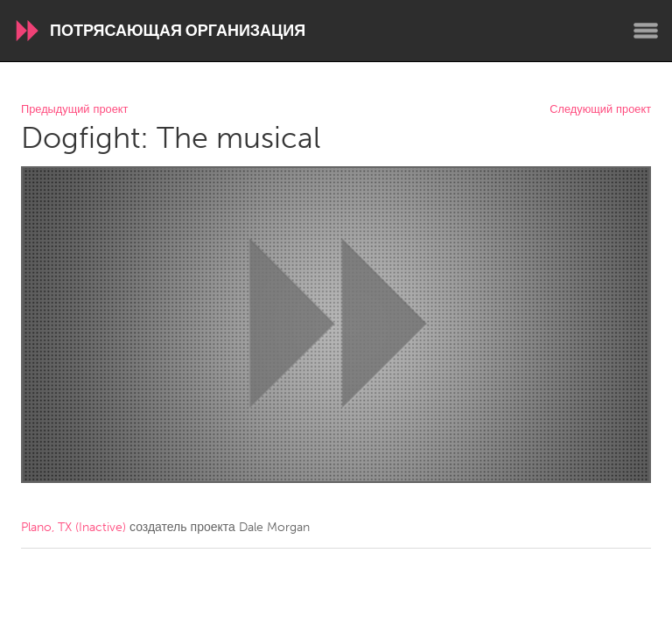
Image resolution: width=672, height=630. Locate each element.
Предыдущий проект (74, 110)
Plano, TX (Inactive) (73, 527)
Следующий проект (600, 110)
